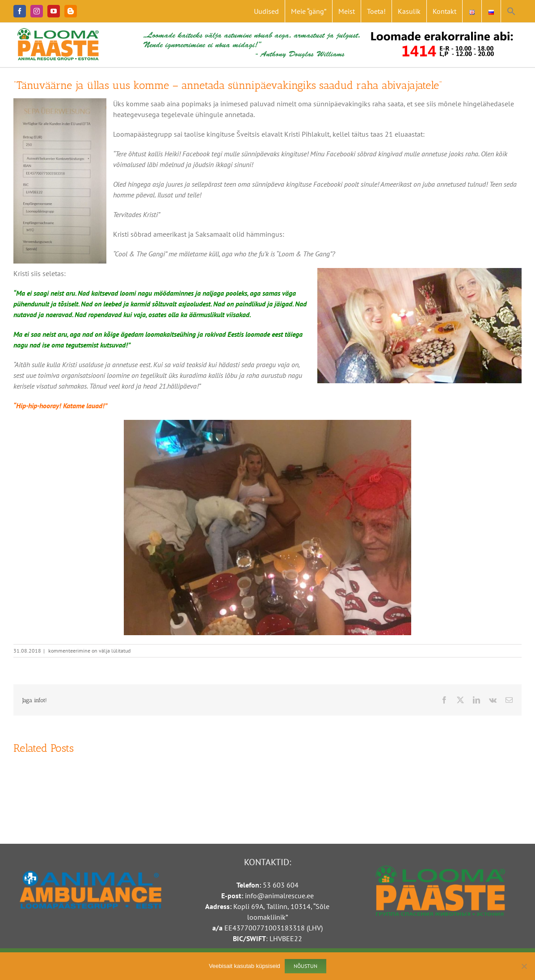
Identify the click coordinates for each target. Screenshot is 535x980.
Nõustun (305, 966)
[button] (511, 11)
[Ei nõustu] (524, 966)
